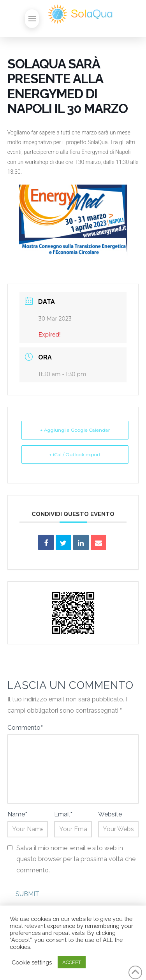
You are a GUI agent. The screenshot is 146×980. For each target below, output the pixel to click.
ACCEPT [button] (72, 962)
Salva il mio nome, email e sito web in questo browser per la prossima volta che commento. (76, 859)
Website (110, 814)
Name (17, 814)
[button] (32, 19)
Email (63, 814)
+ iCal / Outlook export (75, 454)
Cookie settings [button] (32, 962)
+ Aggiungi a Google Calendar (75, 430)
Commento (25, 728)
